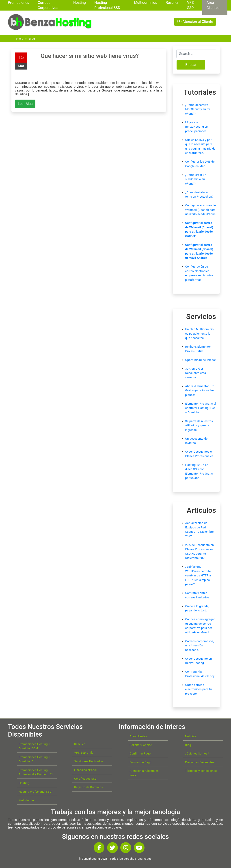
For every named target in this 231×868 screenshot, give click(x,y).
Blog (32, 39)
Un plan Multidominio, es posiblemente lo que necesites (200, 334)
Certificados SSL (85, 779)
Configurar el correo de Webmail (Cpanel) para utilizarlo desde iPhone (201, 210)
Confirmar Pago (140, 754)
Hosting (24, 783)
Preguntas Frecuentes (200, 762)
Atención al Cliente (195, 22)
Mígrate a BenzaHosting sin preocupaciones (197, 127)
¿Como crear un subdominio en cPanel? (196, 179)
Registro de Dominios (89, 787)
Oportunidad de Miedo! (201, 360)
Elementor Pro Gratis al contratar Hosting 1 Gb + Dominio (201, 408)
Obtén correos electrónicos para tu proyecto (199, 689)
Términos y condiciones (201, 771)
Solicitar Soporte (141, 745)
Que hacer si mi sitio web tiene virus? (90, 56)
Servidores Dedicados (89, 761)
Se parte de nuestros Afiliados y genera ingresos (199, 425)
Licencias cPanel (85, 770)
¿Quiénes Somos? (197, 754)
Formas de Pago (141, 762)
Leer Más (25, 104)
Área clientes (138, 736)
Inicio (19, 39)
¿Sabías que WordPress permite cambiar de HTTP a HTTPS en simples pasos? (198, 575)
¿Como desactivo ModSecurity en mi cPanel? (198, 109)
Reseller (80, 744)
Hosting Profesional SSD (35, 792)
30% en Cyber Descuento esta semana (196, 373)
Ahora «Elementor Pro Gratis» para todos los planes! (200, 390)
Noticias (191, 736)
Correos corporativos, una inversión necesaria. (200, 646)
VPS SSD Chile (84, 753)
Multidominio (28, 800)
